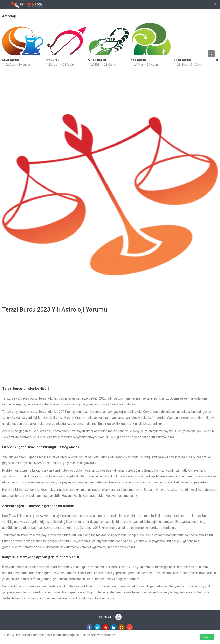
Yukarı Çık (110, 617)
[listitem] (23, 45)
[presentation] (211, 54)
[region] (110, 346)
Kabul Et (207, 637)
